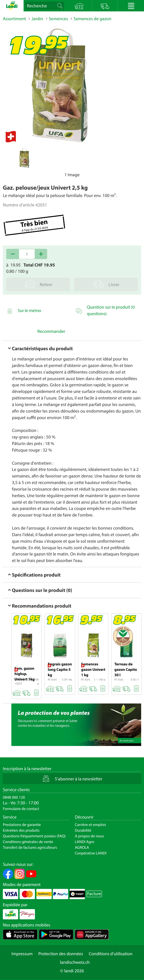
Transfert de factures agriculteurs (30, 847)
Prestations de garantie (22, 825)
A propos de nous (89, 836)
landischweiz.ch (75, 962)
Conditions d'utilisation (110, 954)
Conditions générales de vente (28, 842)
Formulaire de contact (21, 809)
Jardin (37, 19)
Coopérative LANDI (91, 853)
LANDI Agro (85, 842)
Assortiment (14, 19)
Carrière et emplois (91, 825)
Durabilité (83, 830)
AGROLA (82, 847)
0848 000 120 (14, 797)
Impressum (22, 954)
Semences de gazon (92, 19)
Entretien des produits (21, 830)
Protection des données (61, 954)
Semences (59, 19)
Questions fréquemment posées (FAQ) (34, 836)
